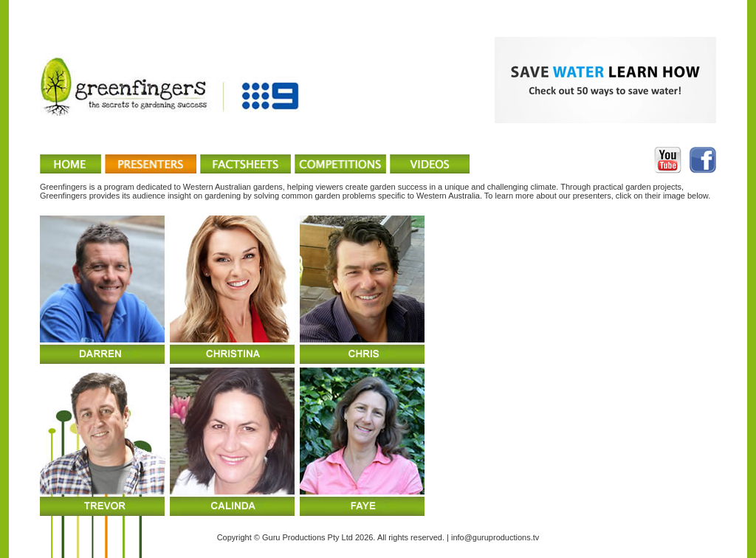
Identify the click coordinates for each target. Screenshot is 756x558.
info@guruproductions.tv (495, 537)
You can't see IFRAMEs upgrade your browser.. (378, 366)
